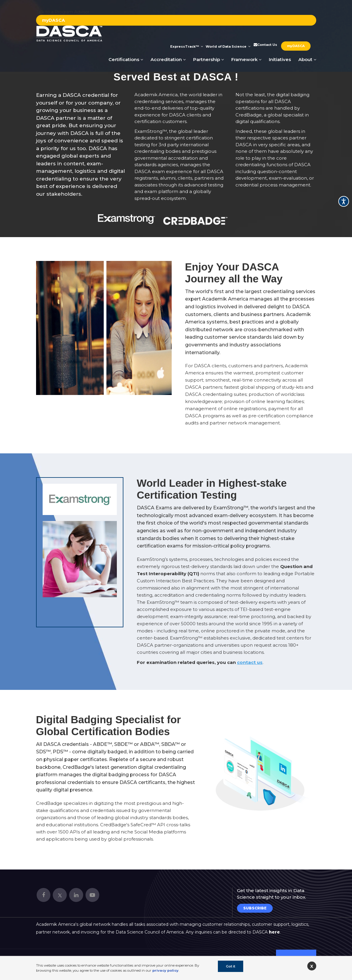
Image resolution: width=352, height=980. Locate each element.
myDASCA (54, 20)
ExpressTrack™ (187, 46)
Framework (246, 59)
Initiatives (280, 59)
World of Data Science (228, 46)
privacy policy (165, 970)
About (307, 59)
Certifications (126, 59)
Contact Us (265, 45)
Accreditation (168, 59)
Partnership (208, 59)
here (274, 932)
